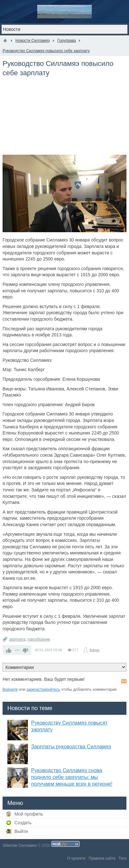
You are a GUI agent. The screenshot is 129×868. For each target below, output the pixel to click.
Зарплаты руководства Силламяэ (71, 747)
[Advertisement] (64, 119)
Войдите (10, 690)
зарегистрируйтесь (43, 690)
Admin (95, 650)
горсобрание (39, 639)
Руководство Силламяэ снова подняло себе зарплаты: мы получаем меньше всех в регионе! (72, 777)
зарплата (17, 639)
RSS (124, 681)
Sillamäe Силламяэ (20, 845)
